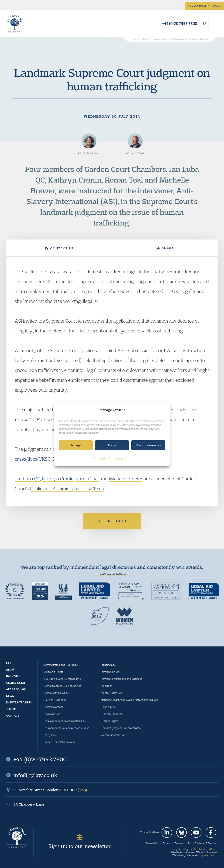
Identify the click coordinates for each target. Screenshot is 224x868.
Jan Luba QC (27, 479)
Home (10, 663)
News (10, 696)
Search (204, 24)
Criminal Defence (53, 707)
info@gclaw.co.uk (35, 775)
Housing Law (108, 665)
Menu (214, 24)
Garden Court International (59, 742)
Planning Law (108, 707)
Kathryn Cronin (58, 479)
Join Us (11, 709)
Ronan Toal (87, 479)
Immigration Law (111, 672)
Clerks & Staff (17, 683)
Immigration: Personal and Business (122, 679)
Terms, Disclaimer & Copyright (203, 843)
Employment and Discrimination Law (65, 721)
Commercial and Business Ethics (62, 686)
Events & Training (19, 702)
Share (165, 248)
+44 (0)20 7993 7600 (179, 24)
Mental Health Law (112, 693)
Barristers (14, 676)
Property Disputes (112, 714)
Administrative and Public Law (61, 665)
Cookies (103, 458)
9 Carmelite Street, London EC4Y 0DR (50, 790)
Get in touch (112, 521)
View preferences (148, 445)
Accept (76, 445)
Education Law (52, 714)
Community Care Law (56, 693)
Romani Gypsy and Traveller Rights (121, 728)
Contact (13, 716)
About (11, 670)
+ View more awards (112, 574)
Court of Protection (55, 700)
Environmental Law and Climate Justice (66, 728)
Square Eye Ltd (208, 855)
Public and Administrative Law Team (67, 488)
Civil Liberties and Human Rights (62, 679)
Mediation (107, 686)
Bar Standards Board (205, 849)
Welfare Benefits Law (113, 735)
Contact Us (59, 248)
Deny (112, 445)
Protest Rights (109, 721)
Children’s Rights (53, 672)
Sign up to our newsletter (80, 846)
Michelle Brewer (126, 479)
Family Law (50, 735)
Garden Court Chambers (15, 24)
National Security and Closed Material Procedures (129, 700)
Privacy (119, 458)
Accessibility (152, 843)
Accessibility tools (204, 6)
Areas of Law (16, 689)
